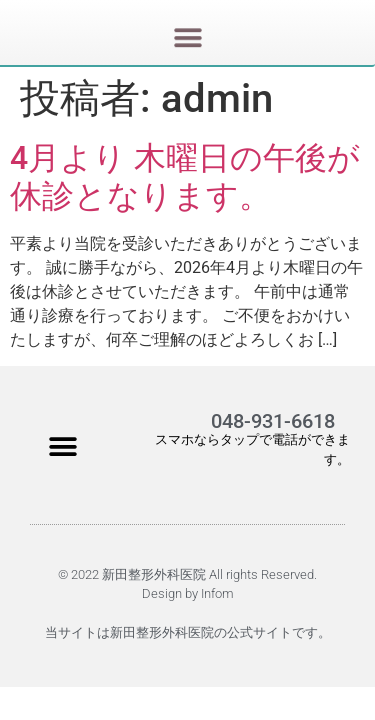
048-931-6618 (273, 421)
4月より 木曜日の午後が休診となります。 (185, 177)
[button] (187, 41)
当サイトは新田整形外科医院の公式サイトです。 (188, 632)
